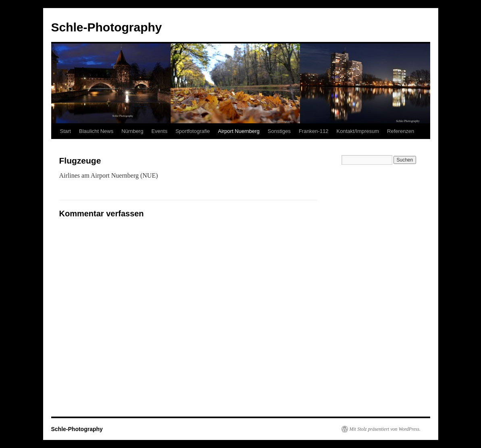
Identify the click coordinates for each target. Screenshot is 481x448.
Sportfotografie (193, 131)
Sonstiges (279, 131)
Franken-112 (314, 131)
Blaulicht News (96, 131)
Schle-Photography (107, 27)
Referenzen (401, 131)
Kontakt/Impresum (358, 131)
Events (159, 131)
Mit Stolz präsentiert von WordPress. (385, 429)
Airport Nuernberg (238, 131)
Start (66, 131)
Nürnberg (132, 131)
